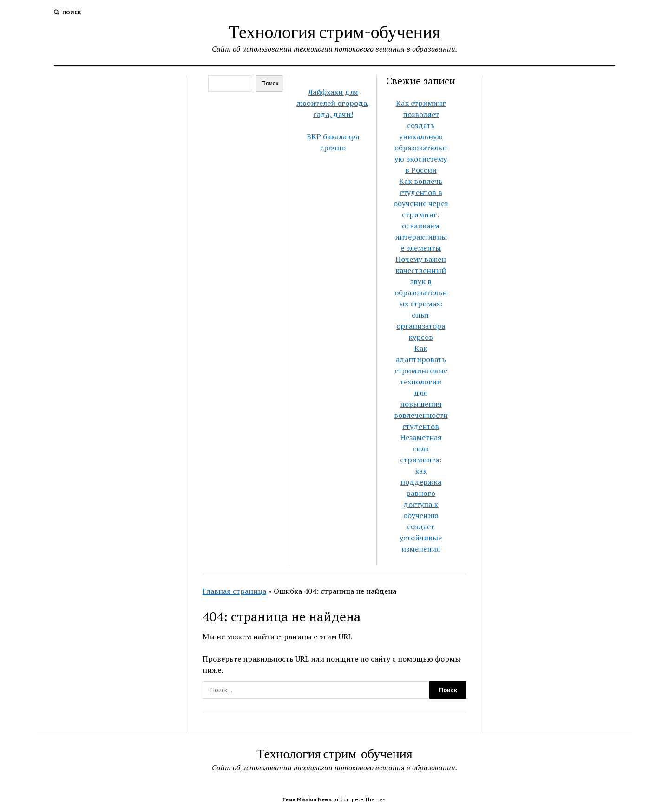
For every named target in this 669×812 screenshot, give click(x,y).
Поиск (270, 83)
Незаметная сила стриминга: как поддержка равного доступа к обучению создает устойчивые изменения (421, 493)
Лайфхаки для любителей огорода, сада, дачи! (333, 103)
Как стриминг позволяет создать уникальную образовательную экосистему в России (421, 136)
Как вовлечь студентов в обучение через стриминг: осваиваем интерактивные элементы (421, 214)
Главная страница (234, 591)
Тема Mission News (307, 799)
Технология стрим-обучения (334, 31)
